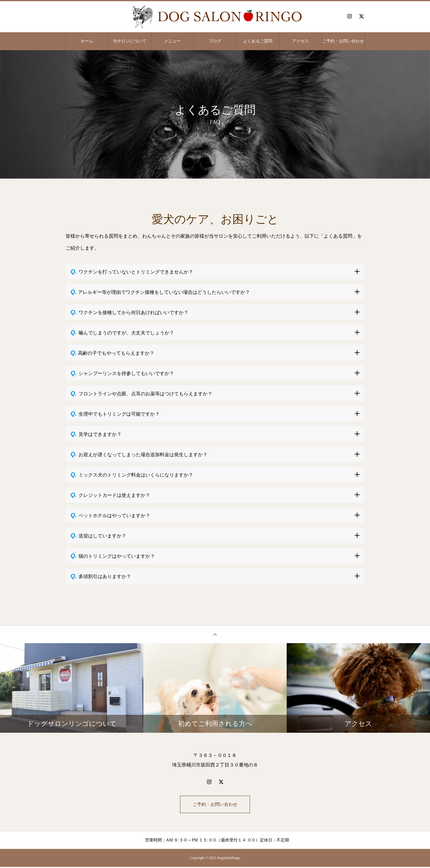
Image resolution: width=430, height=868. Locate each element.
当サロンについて (130, 41)
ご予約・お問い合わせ (343, 41)
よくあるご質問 (258, 41)
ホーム (87, 41)
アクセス (300, 41)
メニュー (172, 41)
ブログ (215, 41)
